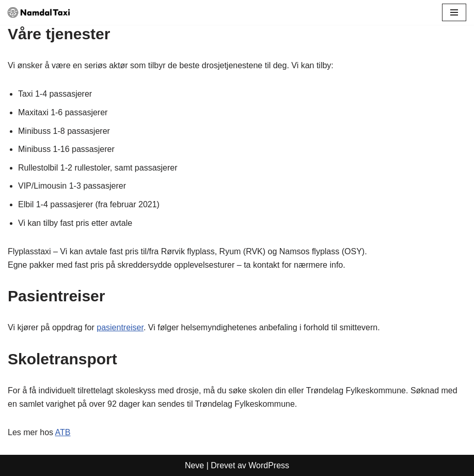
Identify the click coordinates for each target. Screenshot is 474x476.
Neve (194, 465)
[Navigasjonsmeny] (454, 12)
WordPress (269, 465)
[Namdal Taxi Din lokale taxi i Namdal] (39, 12)
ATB (63, 432)
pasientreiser (120, 327)
